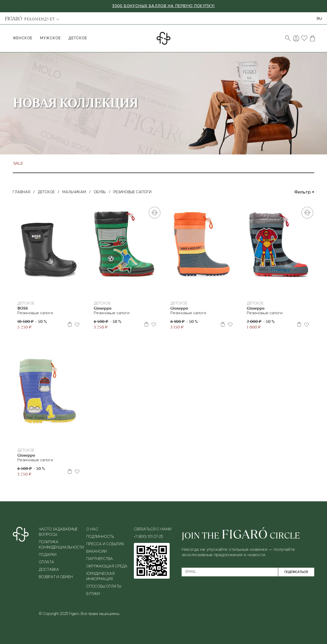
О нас (92, 529)
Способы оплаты (104, 587)
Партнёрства (100, 559)
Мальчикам (74, 192)
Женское (23, 38)
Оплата (46, 562)
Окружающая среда (107, 566)
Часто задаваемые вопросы (58, 532)
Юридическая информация (100, 576)
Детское (78, 38)
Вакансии (97, 552)
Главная (21, 192)
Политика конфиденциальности (61, 545)
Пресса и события (105, 544)
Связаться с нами (153, 529)
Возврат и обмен (56, 577)
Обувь (100, 192)
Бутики (93, 594)
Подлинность (100, 537)
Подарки (48, 555)
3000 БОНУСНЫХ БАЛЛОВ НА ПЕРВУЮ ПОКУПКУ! (163, 6)
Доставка (49, 570)
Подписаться (296, 572)
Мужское (50, 38)
